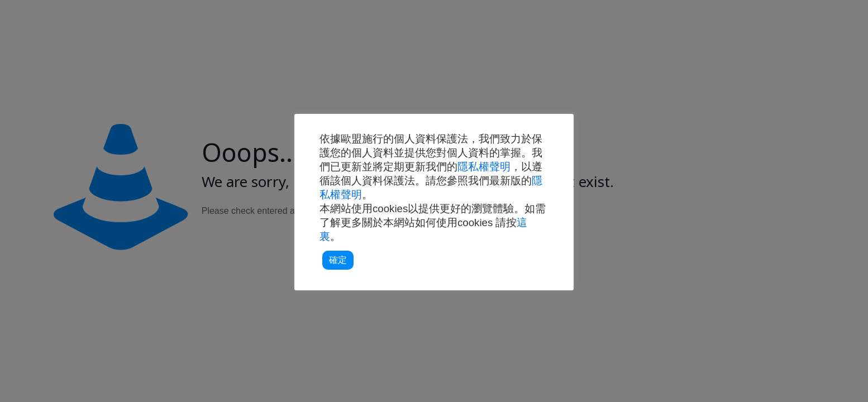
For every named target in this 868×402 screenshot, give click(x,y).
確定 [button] (338, 260)
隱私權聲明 (484, 167)
